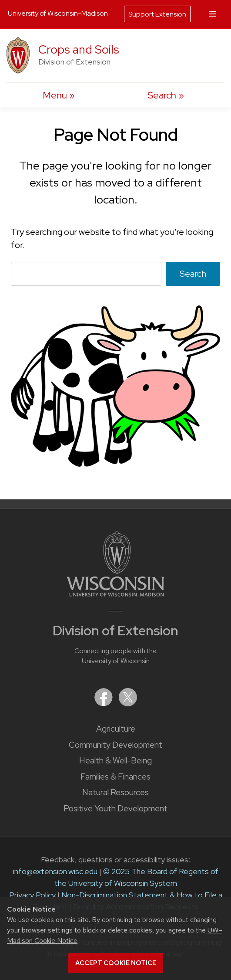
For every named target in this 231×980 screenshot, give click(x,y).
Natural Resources (115, 792)
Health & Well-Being (115, 761)
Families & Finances (115, 777)
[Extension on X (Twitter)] (128, 704)
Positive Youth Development (115, 809)
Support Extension (157, 14)
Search (193, 274)
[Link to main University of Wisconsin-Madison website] (115, 594)
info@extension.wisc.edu (55, 871)
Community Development (115, 745)
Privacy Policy (32, 895)
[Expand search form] (166, 95)
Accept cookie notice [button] (116, 963)
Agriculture (116, 729)
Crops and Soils (79, 49)
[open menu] (59, 95)
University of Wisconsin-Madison (58, 13)
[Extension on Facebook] (104, 704)
